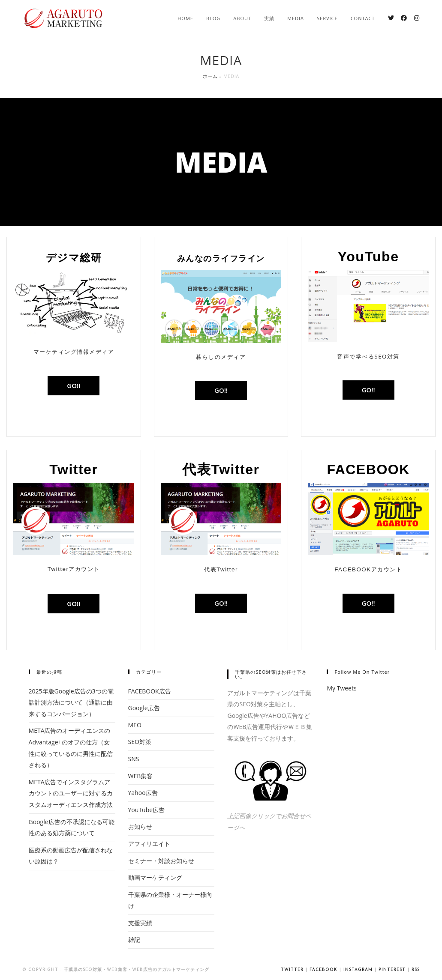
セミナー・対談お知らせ (161, 861)
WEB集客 (141, 776)
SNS (134, 759)
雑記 (134, 940)
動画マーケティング (155, 877)
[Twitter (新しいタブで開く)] (391, 18)
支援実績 (140, 923)
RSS (416, 970)
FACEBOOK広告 (150, 691)
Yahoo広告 (143, 793)
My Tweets (341, 688)
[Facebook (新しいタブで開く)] (404, 18)
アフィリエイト (149, 844)
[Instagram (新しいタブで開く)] (417, 18)
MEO (135, 725)
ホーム (210, 76)
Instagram (358, 970)
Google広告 (144, 708)
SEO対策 (140, 742)
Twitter (292, 970)
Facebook (323, 970)
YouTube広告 (147, 810)
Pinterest (392, 970)
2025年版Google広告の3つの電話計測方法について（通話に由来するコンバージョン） (71, 702)
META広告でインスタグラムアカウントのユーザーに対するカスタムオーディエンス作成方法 (71, 793)
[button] (74, 386)
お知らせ (140, 826)
